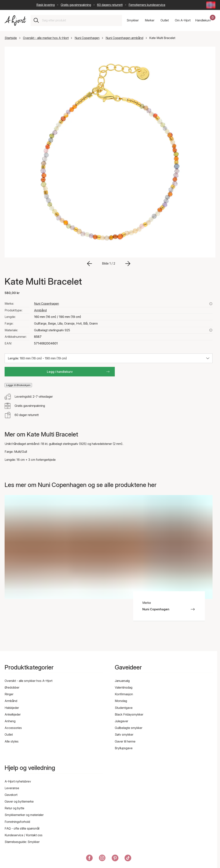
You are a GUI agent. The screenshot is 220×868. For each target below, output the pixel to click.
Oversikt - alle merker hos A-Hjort (46, 38)
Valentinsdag (124, 687)
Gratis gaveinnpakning (76, 5)
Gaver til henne (125, 741)
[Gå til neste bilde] (128, 264)
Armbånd (40, 310)
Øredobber (12, 687)
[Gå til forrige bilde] (90, 264)
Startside (11, 38)
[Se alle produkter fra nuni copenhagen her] (211, 304)
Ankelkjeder (13, 714)
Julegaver (121, 721)
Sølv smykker (124, 734)
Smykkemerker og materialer (24, 815)
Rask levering (46, 5)
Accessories (13, 728)
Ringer (9, 694)
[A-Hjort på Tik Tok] (128, 859)
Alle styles (12, 741)
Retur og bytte (14, 808)
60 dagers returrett (110, 5)
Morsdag (121, 701)
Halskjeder (12, 708)
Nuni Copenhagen (87, 38)
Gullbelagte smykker (129, 728)
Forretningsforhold (17, 822)
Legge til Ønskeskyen (18, 385)
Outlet (9, 734)
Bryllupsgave (124, 748)
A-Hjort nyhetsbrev (18, 781)
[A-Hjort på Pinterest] (115, 859)
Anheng (10, 721)
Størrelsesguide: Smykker (22, 842)
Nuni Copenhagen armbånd (124, 38)
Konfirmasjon (124, 694)
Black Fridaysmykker (129, 714)
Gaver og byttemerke (19, 801)
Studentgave (124, 708)
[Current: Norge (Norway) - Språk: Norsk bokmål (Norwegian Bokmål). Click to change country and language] (211, 5)
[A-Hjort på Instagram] (102, 859)
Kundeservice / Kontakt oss (24, 835)
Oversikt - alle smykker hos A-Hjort (29, 681)
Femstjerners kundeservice (147, 5)
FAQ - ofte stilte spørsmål (22, 828)
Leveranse (12, 788)
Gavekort (11, 795)
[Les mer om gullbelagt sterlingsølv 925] (211, 330)
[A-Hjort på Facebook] (89, 859)
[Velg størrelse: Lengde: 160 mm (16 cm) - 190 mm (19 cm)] (109, 358)
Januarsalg (122, 681)
